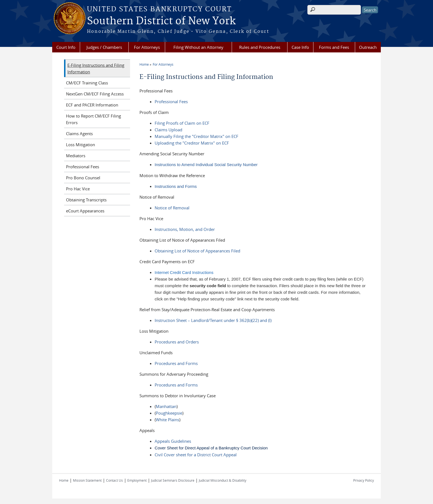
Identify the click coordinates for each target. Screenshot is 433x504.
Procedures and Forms (176, 363)
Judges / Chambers (104, 47)
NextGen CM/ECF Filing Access (95, 94)
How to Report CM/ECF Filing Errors (93, 119)
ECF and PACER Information (92, 105)
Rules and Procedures (260, 47)
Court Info (66, 47)
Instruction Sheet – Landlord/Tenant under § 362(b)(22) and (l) (213, 320)
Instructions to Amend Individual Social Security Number (206, 165)
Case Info (300, 47)
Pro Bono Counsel (83, 178)
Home (144, 64)
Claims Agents (79, 134)
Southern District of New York (161, 21)
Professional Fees (171, 102)
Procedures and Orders (177, 342)
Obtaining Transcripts (86, 200)
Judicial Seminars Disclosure (173, 480)
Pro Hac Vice (78, 189)
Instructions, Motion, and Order (185, 229)
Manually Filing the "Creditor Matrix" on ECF (196, 136)
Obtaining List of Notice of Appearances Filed (197, 251)
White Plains (167, 420)
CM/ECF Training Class (87, 83)
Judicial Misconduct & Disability (223, 480)
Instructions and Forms (176, 186)
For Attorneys (147, 47)
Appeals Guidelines (173, 441)
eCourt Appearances (85, 211)
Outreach (368, 47)
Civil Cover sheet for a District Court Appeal (196, 455)
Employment (137, 480)
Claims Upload (168, 130)
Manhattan (166, 406)
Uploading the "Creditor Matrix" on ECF (192, 143)
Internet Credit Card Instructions (184, 272)
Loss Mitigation (80, 145)
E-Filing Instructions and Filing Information (96, 68)
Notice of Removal (172, 208)
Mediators (76, 156)
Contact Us (114, 480)
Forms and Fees (334, 47)
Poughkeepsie (169, 413)
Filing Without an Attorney (198, 47)
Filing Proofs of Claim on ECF (182, 123)
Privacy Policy (364, 480)
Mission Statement (87, 480)
